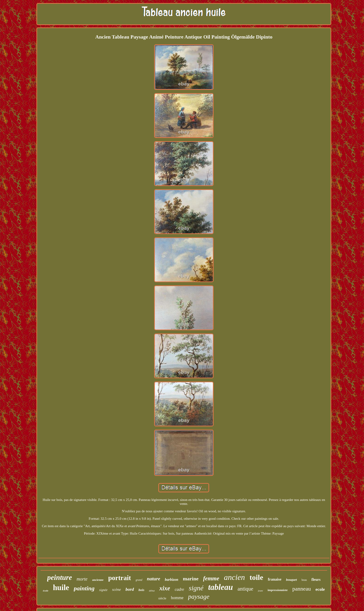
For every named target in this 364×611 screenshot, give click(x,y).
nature (154, 579)
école (46, 591)
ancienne (98, 580)
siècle (162, 598)
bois (141, 590)
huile (61, 588)
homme (177, 598)
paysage (199, 596)
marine (191, 579)
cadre (179, 589)
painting (84, 588)
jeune (260, 591)
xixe (165, 588)
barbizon (172, 580)
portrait (120, 578)
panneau (302, 589)
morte (82, 579)
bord (130, 589)
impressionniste (278, 590)
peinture (60, 577)
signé (196, 588)
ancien (234, 577)
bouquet (291, 580)
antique (245, 589)
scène (117, 590)
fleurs (316, 580)
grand (139, 580)
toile (256, 577)
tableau (220, 587)
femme (211, 578)
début (152, 591)
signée (103, 590)
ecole (320, 589)
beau (304, 580)
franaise (275, 579)
